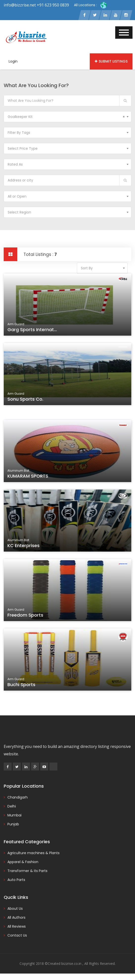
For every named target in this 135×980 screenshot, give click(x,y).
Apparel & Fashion (23, 862)
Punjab (13, 824)
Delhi (12, 806)
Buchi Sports (23, 685)
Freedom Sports (27, 616)
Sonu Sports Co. (27, 400)
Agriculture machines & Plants (34, 853)
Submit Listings (111, 61)
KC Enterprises (25, 546)
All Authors (16, 917)
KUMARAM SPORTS (29, 477)
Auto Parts (16, 880)
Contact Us (17, 935)
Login (13, 61)
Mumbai (14, 815)
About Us (15, 909)
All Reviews (17, 926)
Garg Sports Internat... (34, 330)
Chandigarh (18, 797)
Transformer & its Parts (27, 871)
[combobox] (67, 117)
